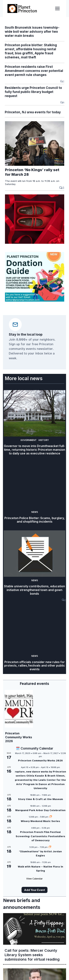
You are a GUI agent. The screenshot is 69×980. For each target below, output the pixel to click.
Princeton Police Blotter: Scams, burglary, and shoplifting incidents (35, 520)
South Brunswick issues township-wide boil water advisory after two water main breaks (32, 32)
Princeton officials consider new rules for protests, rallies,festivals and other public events (35, 666)
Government (29, 440)
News (35, 512)
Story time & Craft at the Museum (40, 799)
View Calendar (34, 879)
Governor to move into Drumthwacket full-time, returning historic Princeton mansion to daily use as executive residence (34, 450)
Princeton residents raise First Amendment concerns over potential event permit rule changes (34, 71)
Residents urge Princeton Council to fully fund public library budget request (33, 92)
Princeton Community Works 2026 (19, 737)
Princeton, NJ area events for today (33, 112)
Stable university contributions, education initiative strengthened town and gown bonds (34, 590)
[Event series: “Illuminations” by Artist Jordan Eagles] (50, 847)
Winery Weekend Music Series (40, 821)
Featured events (34, 684)
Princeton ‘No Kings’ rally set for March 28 (32, 172)
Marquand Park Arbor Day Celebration (40, 810)
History (44, 440)
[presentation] (35, 144)
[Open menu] (57, 8)
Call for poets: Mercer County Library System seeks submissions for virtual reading (32, 955)
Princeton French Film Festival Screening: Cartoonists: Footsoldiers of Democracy (40, 836)
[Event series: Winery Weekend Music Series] (51, 817)
